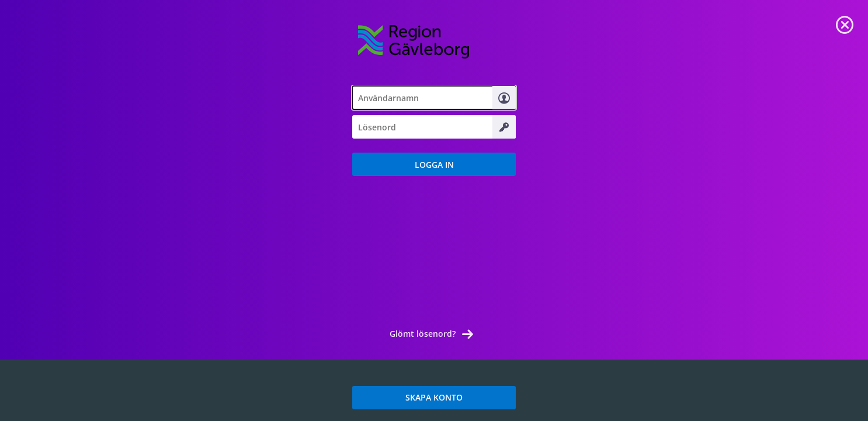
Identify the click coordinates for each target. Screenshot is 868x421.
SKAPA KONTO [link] (434, 397)
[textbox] (434, 98)
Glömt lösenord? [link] (423, 334)
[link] (845, 23)
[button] (434, 164)
